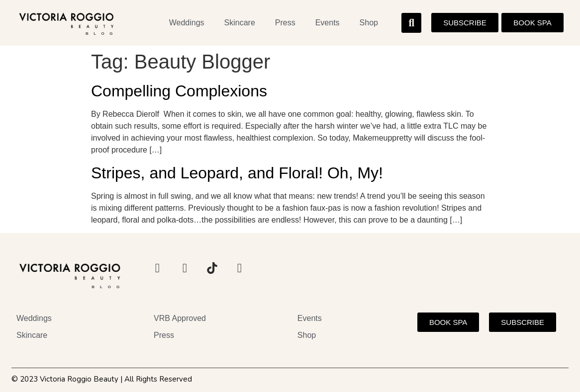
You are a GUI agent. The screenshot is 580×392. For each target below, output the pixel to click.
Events (328, 23)
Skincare (240, 23)
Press (285, 23)
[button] (411, 23)
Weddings (187, 23)
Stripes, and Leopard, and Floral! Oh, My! (237, 173)
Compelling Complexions (179, 91)
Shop (369, 23)
